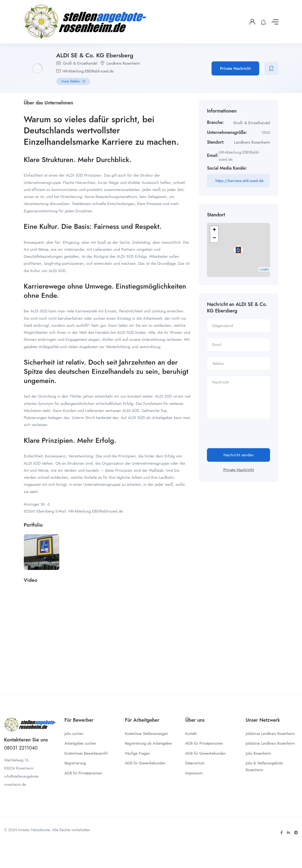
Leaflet (264, 269)
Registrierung (75, 763)
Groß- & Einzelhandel (80, 63)
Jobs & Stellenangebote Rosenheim (264, 766)
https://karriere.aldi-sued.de (239, 181)
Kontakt (191, 734)
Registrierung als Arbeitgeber (148, 743)
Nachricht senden (239, 455)
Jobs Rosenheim (258, 753)
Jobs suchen (74, 734)
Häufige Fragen (137, 753)
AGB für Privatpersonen (83, 773)
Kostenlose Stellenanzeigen (147, 734)
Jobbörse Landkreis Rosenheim (270, 734)
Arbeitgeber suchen (80, 743)
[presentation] (248, 438)
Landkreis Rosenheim (123, 63)
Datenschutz (195, 763)
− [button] (214, 238)
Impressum (194, 773)
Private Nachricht (236, 68)
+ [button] (214, 230)
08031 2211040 (21, 748)
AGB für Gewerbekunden (145, 763)
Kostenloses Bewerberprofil (86, 753)
